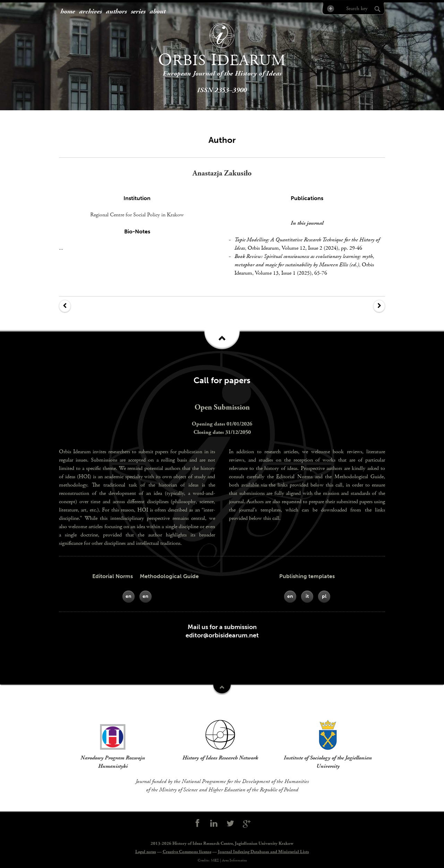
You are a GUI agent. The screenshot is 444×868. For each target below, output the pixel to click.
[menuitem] (68, 12)
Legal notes (146, 852)
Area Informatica (234, 860)
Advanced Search (330, 8)
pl (324, 596)
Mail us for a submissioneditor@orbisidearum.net (222, 631)
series (138, 12)
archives (90, 12)
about (157, 12)
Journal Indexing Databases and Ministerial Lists (263, 852)
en (129, 596)
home (68, 12)
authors (116, 12)
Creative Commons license (187, 852)
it (307, 596)
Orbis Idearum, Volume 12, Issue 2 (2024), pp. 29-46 (305, 248)
